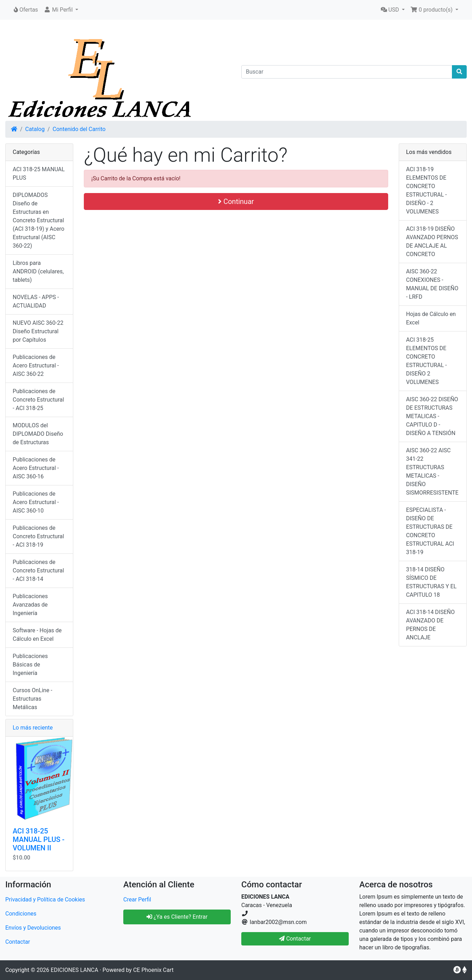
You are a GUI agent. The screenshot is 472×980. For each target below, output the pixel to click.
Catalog (35, 129)
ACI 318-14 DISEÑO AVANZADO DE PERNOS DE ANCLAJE (430, 625)
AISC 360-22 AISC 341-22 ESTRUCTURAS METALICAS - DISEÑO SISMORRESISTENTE (432, 472)
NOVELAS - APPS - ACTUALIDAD (36, 301)
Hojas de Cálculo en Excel (431, 318)
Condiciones (21, 914)
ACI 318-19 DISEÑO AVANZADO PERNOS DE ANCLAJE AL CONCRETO (432, 241)
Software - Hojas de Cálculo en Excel (37, 635)
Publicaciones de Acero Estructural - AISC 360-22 (36, 365)
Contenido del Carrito (79, 129)
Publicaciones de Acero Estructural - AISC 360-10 (36, 502)
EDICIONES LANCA (74, 970)
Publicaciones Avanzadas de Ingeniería (30, 605)
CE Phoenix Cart (153, 970)
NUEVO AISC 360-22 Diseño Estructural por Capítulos (38, 331)
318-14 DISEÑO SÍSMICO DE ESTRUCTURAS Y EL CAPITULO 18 (431, 582)
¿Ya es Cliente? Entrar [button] (177, 917)
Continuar (236, 201)
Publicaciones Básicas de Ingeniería (30, 665)
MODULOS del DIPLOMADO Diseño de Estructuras (38, 434)
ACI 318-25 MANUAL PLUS (39, 173)
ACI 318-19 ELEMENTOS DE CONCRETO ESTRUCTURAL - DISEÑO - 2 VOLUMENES (427, 190)
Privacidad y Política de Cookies (45, 900)
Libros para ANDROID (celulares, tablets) (38, 271)
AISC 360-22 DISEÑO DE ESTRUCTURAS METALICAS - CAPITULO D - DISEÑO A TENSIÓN (432, 416)
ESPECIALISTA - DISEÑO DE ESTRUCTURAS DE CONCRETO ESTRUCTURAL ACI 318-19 (430, 531)
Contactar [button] (295, 939)
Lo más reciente (33, 728)
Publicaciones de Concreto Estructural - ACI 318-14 (38, 570)
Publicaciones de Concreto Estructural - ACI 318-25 (38, 400)
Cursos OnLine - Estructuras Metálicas (32, 699)
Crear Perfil (137, 900)
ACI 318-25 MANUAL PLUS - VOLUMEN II (39, 839)
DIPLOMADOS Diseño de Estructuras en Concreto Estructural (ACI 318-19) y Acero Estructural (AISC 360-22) (39, 220)
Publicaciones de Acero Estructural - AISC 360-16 (36, 468)
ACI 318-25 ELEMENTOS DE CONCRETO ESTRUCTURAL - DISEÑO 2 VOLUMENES (427, 361)
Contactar (18, 942)
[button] (61, 10)
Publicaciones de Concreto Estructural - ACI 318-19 (38, 536)
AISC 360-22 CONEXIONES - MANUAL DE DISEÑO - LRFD (432, 284)
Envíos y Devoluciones (33, 928)
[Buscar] (347, 72)
